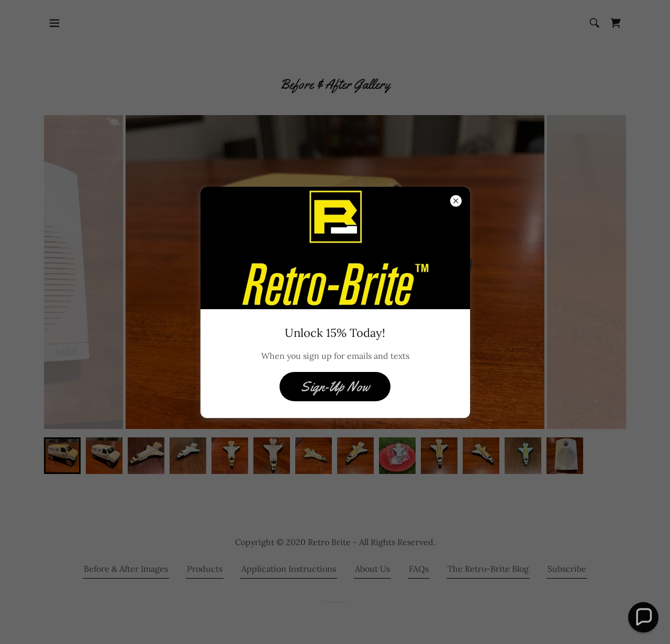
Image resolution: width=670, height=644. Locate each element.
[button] (643, 617)
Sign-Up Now (335, 387)
